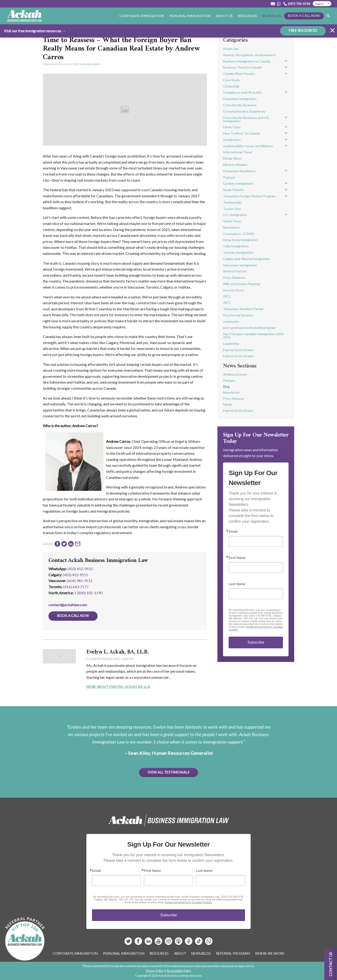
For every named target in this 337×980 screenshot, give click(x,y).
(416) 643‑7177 (76, 587)
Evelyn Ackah (91, 64)
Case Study (231, 80)
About (180, 953)
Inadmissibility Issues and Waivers (248, 146)
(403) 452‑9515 (75, 575)
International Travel (238, 152)
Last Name (237, 584)
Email (233, 532)
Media (227, 404)
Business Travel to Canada (242, 67)
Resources (247, 16)
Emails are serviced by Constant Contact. (189, 902)
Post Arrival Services (238, 315)
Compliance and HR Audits (242, 92)
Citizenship (231, 86)
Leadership (231, 343)
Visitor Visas (232, 221)
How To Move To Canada (241, 133)
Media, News (232, 158)
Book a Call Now (304, 16)
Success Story (233, 290)
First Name (237, 558)
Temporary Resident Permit (243, 309)
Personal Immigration (190, 16)
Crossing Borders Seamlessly (244, 111)
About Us (224, 16)
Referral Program (233, 953)
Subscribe (256, 642)
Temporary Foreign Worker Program (249, 196)
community (231, 321)
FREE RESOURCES (303, 31)
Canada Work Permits (239, 74)
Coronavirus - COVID (239, 234)
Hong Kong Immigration (240, 240)
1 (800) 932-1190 (88, 593)
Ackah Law (231, 49)
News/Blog (272, 16)
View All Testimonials (168, 772)
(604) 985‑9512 (80, 581)
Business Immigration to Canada (247, 61)
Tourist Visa (232, 209)
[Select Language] (322, 4)
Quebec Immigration (238, 183)
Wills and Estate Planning (242, 284)
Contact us (331, 964)
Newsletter (231, 227)
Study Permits (233, 190)
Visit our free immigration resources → (35, 31)
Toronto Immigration (238, 252)
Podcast (229, 177)
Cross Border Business (240, 105)
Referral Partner (235, 271)
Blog (226, 387)
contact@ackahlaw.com (68, 605)
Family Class (232, 127)
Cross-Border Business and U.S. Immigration (246, 119)
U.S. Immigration (235, 215)
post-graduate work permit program (249, 328)
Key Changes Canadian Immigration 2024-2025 (254, 336)
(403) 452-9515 (80, 569)
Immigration (232, 140)
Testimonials (232, 202)
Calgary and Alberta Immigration (247, 259)
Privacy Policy (155, 971)
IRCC (227, 296)
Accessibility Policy (179, 971)
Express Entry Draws (238, 350)
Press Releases (234, 277)
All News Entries (235, 374)
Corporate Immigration (142, 16)
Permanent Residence (239, 171)
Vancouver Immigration (240, 265)
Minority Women (235, 165)
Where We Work (270, 953)
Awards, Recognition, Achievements (250, 55)
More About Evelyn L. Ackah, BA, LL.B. (119, 687)
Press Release (233, 398)
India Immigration (236, 246)
